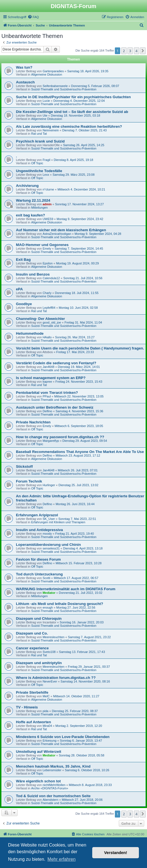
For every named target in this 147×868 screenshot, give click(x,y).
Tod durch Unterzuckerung (39, 574)
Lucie (46, 101)
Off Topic (37, 163)
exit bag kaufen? (30, 215)
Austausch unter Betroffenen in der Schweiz (55, 407)
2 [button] (124, 51)
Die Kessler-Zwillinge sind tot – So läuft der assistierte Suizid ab (72, 112)
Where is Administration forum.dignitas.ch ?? (56, 678)
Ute (45, 115)
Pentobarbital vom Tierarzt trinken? (47, 393)
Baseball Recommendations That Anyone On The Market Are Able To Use (80, 452)
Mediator (49, 593)
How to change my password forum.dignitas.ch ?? (60, 437)
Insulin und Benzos (33, 274)
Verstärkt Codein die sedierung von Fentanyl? (56, 363)
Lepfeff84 (49, 308)
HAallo (47, 337)
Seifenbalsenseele (55, 86)
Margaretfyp (51, 441)
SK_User (49, 519)
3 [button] (130, 51)
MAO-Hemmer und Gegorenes (42, 245)
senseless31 (51, 548)
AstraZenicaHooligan (57, 234)
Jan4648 (48, 367)
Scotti (46, 578)
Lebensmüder (52, 770)
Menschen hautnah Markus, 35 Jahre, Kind (53, 766)
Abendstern (50, 800)
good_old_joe (52, 322)
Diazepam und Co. (32, 633)
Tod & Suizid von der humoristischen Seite (53, 796)
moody (47, 534)
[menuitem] (33, 17)
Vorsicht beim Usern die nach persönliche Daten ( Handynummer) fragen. (80, 348)
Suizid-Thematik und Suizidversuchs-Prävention (64, 89)
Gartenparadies (53, 71)
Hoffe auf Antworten (34, 722)
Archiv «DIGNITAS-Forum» (49, 788)
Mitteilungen (39, 208)
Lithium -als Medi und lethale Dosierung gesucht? (60, 604)
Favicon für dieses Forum (38, 559)
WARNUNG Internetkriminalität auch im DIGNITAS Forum (66, 589)
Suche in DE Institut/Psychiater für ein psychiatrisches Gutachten (73, 97)
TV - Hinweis (27, 707)
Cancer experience (32, 648)
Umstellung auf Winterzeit (39, 752)
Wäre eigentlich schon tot (38, 781)
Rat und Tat (39, 134)
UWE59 (48, 219)
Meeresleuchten (53, 637)
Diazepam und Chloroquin (39, 619)
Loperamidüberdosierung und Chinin (48, 545)
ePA (19, 289)
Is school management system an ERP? (51, 378)
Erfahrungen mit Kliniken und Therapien (58, 522)
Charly (47, 293)
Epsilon (48, 263)
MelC (46, 696)
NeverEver (50, 681)
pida (45, 711)
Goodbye (24, 304)
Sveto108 (49, 652)
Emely (47, 249)
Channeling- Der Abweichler (40, 319)
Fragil (46, 160)
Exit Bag (23, 260)
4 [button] (137, 51)
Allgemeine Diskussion (47, 74)
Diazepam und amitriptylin (39, 663)
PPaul (47, 396)
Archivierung (27, 186)
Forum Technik (29, 481)
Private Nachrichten (33, 422)
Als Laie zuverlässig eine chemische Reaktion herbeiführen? (69, 126)
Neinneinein (51, 130)
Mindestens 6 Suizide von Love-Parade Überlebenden (63, 737)
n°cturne (48, 189)
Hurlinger (49, 485)
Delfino (47, 411)
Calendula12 (51, 278)
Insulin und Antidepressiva (39, 530)
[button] (143, 51)
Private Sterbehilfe (32, 692)
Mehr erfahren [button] (62, 859)
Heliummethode (30, 333)
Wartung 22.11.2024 (33, 200)
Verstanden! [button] (116, 853)
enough (48, 607)
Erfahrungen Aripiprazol (37, 515)
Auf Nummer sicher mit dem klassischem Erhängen (61, 230)
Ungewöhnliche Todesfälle (39, 171)
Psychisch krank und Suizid (40, 141)
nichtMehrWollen (54, 785)
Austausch (25, 82)
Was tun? (24, 67)
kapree (47, 382)
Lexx (46, 175)
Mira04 (47, 726)
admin (47, 204)
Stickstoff (24, 466)
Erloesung (49, 741)
